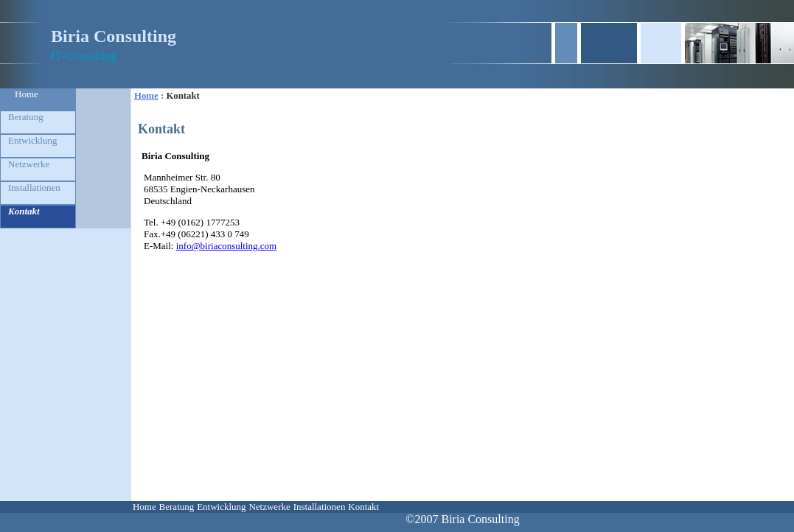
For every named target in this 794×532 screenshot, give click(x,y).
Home (27, 94)
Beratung (26, 117)
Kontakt (24, 211)
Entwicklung (32, 140)
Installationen (34, 188)
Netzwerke (29, 164)
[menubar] (256, 507)
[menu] (38, 158)
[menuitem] (38, 99)
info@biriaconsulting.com (227, 246)
